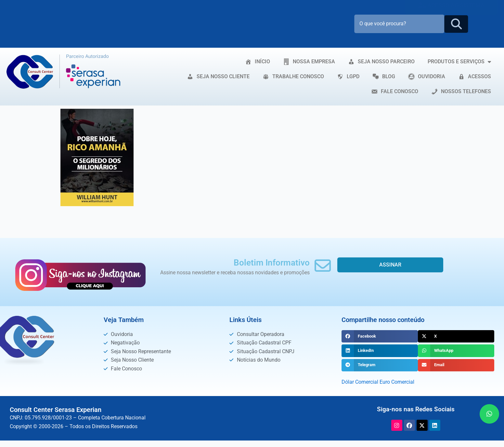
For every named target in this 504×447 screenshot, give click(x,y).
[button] (380, 336)
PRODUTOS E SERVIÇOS (459, 62)
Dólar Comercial (360, 382)
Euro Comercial (397, 382)
